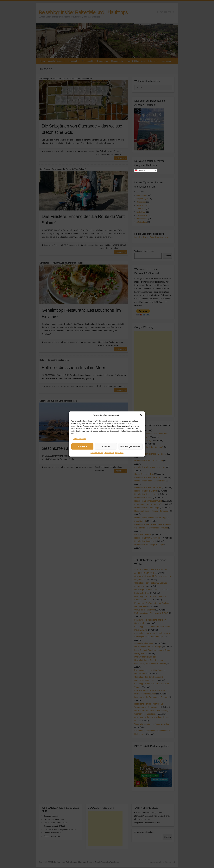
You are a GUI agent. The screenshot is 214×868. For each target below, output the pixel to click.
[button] (141, 415)
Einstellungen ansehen (130, 446)
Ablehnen (106, 446)
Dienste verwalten (79, 439)
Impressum (119, 453)
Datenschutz (109, 453)
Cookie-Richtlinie (97, 453)
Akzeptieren (82, 446)
